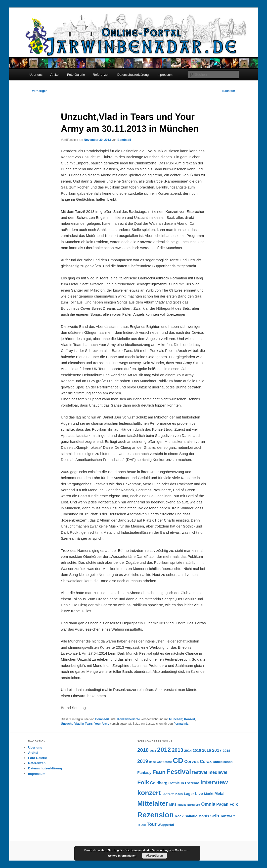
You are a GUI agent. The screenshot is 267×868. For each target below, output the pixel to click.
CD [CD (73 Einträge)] (178, 760)
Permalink (181, 724)
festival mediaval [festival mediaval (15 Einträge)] (210, 772)
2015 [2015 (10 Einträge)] (197, 750)
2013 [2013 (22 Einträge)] (177, 750)
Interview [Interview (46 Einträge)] (214, 782)
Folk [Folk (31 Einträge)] (143, 782)
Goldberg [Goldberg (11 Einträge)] (159, 783)
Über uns (36, 75)
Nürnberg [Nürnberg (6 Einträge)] (194, 805)
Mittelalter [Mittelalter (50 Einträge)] (153, 803)
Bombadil (124, 140)
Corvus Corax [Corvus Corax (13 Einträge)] (198, 762)
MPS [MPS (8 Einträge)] (173, 805)
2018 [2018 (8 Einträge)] (226, 751)
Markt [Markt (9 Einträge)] (209, 794)
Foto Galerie (76, 75)
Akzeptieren (154, 856)
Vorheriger (37, 91)
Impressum (165, 75)
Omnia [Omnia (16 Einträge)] (208, 804)
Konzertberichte (129, 719)
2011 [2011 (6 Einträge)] (153, 751)
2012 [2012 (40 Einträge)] (164, 750)
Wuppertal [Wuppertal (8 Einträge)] (166, 825)
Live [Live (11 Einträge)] (199, 794)
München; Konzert (182, 719)
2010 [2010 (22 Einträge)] (143, 750)
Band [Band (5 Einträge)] (153, 762)
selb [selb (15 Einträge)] (215, 816)
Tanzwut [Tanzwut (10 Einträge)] (227, 816)
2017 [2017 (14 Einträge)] (217, 750)
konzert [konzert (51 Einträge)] (149, 793)
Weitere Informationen (122, 856)
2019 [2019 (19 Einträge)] (143, 761)
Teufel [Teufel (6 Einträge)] (141, 825)
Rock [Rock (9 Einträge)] (179, 816)
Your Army (102, 724)
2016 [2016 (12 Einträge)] (207, 750)
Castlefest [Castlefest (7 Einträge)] (164, 762)
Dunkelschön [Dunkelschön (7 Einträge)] (223, 762)
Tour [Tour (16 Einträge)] (152, 824)
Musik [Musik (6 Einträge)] (182, 805)
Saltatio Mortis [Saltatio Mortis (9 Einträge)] (197, 816)
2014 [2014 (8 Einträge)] (188, 751)
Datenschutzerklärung (133, 75)
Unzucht (67, 724)
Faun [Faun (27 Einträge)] (159, 772)
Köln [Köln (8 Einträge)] (179, 794)
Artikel (55, 75)
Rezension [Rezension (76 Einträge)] (156, 815)
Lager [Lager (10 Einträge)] (189, 794)
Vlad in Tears (84, 724)
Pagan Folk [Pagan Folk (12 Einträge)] (227, 804)
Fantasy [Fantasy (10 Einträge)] (144, 773)
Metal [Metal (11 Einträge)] (220, 794)
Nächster (231, 91)
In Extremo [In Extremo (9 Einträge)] (190, 783)
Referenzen (101, 75)
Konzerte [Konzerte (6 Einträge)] (168, 794)
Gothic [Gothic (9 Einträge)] (174, 783)
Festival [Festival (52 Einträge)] (179, 772)
